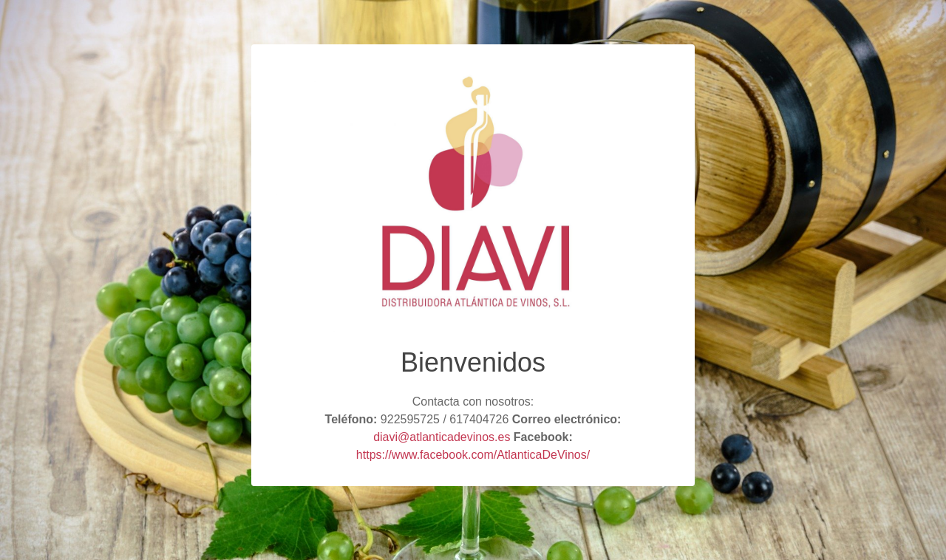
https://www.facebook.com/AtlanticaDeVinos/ (473, 455)
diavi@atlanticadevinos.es (442, 437)
